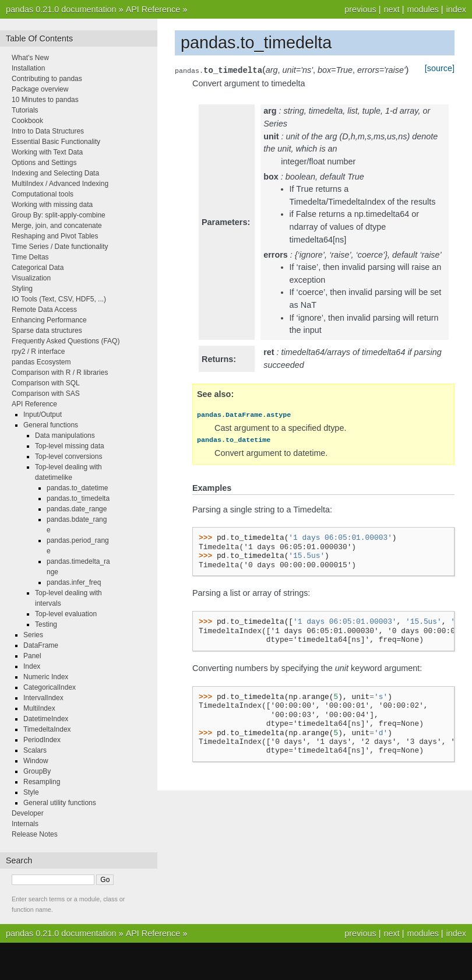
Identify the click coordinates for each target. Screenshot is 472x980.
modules (422, 9)
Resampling (42, 782)
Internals (25, 824)
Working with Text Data (47, 152)
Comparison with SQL (46, 383)
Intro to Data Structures (48, 131)
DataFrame (41, 645)
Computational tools (43, 194)
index (456, 9)
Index (32, 666)
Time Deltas (30, 257)
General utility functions (60, 803)
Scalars (35, 750)
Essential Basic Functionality (56, 142)
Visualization (31, 278)
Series (33, 635)
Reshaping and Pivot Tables (55, 236)
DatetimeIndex (46, 719)
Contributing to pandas (47, 79)
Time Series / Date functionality (60, 247)
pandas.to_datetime (77, 488)
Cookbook (27, 121)
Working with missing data (52, 205)
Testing (46, 624)
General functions (51, 425)
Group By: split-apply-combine (59, 215)
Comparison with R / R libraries (60, 373)
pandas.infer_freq (74, 582)
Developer (28, 813)
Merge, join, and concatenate (57, 226)
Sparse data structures (47, 331)
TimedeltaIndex (47, 729)
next (391, 9)
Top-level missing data (70, 446)
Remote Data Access (44, 310)
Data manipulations (65, 435)
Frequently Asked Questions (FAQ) (66, 341)
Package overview (40, 89)
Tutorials (25, 110)
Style (31, 792)
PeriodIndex (42, 740)
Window (36, 761)
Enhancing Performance (49, 320)
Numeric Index (46, 677)
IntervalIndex (43, 698)
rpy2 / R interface (38, 352)
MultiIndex (39, 708)
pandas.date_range (77, 509)
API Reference (153, 9)
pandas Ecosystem (41, 362)
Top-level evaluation (66, 614)
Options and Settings (44, 163)
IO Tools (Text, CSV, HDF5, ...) (59, 299)
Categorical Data (38, 268)
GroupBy (37, 771)
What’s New (30, 58)
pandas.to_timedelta (78, 498)
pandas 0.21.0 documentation (61, 9)
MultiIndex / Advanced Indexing (60, 184)
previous (360, 9)
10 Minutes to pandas (45, 100)
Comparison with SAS (46, 394)
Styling (22, 289)
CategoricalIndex (50, 687)
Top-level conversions (68, 456)
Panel (32, 656)
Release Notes (35, 834)
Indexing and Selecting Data (55, 173)
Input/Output (43, 415)
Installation (28, 68)
